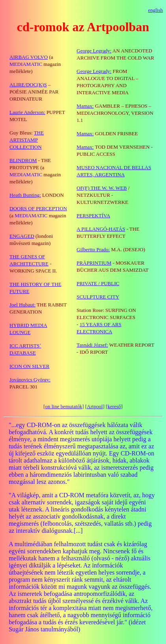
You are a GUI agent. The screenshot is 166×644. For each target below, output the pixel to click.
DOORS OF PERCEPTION (38, 208)
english (155, 10)
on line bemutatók (63, 406)
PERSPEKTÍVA (93, 216)
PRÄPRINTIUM (94, 263)
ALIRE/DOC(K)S (28, 85)
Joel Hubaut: (22, 305)
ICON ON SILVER (29, 366)
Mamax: (85, 106)
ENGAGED (22, 236)
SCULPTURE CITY (98, 297)
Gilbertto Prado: (93, 249)
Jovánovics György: (30, 380)
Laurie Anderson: (27, 112)
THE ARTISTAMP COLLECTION (27, 140)
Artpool (95, 406)
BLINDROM (23, 160)
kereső (114, 406)
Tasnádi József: (92, 345)
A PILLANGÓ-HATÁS (101, 229)
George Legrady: (94, 71)
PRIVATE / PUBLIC (98, 283)
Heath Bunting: (25, 195)
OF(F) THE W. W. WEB (102, 188)
